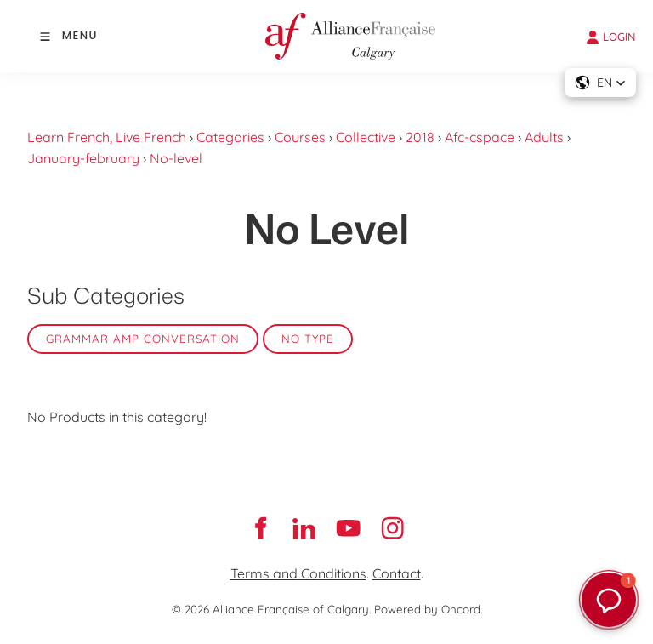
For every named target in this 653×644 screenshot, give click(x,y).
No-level (176, 158)
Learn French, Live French (107, 137)
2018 (420, 137)
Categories (230, 137)
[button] (600, 83)
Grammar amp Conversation (143, 339)
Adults (544, 137)
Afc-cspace (480, 137)
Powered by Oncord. (428, 609)
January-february (83, 158)
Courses (300, 137)
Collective (366, 137)
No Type (308, 339)
